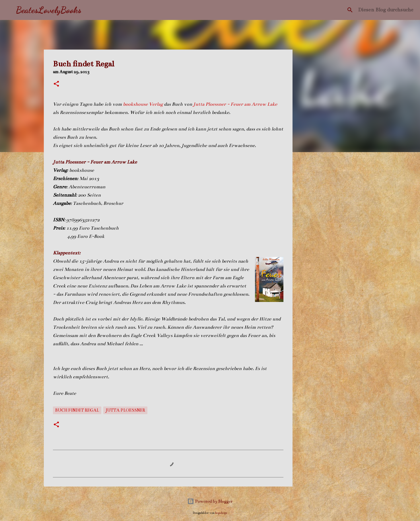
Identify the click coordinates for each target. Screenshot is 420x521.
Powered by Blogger (210, 501)
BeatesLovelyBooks (49, 10)
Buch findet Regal (77, 410)
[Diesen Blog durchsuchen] (386, 10)
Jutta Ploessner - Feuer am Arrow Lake (235, 104)
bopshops (221, 513)
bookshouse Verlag (143, 104)
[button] (56, 84)
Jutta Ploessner (125, 410)
